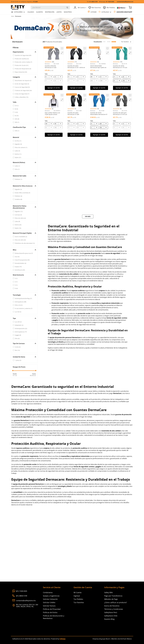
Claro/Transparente (22, 260)
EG (17, 116)
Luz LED (18, 322)
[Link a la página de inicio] (13, 17)
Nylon (18, 158)
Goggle (18, 335)
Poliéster (18, 180)
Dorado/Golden (21, 264)
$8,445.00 (33, 376)
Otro (17, 170)
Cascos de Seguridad (22, 88)
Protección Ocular (22, 66)
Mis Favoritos (96, 8)
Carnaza (18, 215)
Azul (17, 257)
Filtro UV (19, 305)
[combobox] (50, 7)
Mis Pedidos (111, 8)
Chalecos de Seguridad (23, 91)
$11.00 (15, 376)
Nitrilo (18, 154)
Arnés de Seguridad (22, 84)
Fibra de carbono (21, 148)
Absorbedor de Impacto (23, 81)
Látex (17, 151)
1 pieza (18, 361)
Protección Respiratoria (23, 69)
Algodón (18, 144)
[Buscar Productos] (67, 7)
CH (17, 106)
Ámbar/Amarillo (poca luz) (24, 254)
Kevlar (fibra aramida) (22, 193)
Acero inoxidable (21, 237)
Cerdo (18, 347)
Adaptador (19, 326)
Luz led (18, 312)
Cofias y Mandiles (22, 97)
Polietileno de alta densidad (25, 244)
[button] (24, 52)
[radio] (104, 42)
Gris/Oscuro (20, 270)
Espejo (18, 267)
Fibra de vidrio (20, 218)
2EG (17, 119)
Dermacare (18, 17)
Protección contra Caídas (23, 62)
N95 (17, 131)
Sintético (18, 200)
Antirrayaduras (21, 332)
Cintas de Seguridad (22, 94)
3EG (17, 123)
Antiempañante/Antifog (23, 299)
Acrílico (18, 141)
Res (17, 351)
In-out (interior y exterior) (24, 309)
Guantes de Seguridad (23, 56)
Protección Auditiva (22, 59)
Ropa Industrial (21, 72)
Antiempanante (21, 329)
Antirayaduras (21, 302)
